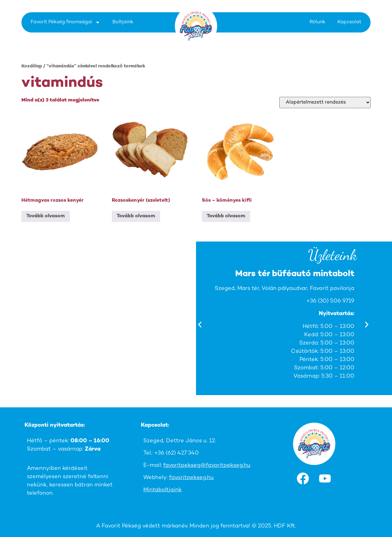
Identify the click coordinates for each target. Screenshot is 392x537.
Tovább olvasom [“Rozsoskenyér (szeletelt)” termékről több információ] (136, 216)
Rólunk (317, 22)
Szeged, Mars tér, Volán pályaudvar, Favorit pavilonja (285, 289)
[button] (200, 325)
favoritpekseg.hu (191, 478)
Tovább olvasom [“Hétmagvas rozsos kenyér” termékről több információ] (46, 216)
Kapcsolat (349, 22)
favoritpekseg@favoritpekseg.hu (207, 465)
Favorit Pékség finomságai (65, 22)
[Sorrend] (325, 103)
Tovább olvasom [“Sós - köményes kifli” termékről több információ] (226, 216)
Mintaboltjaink (162, 490)
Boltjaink (123, 22)
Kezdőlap (32, 66)
